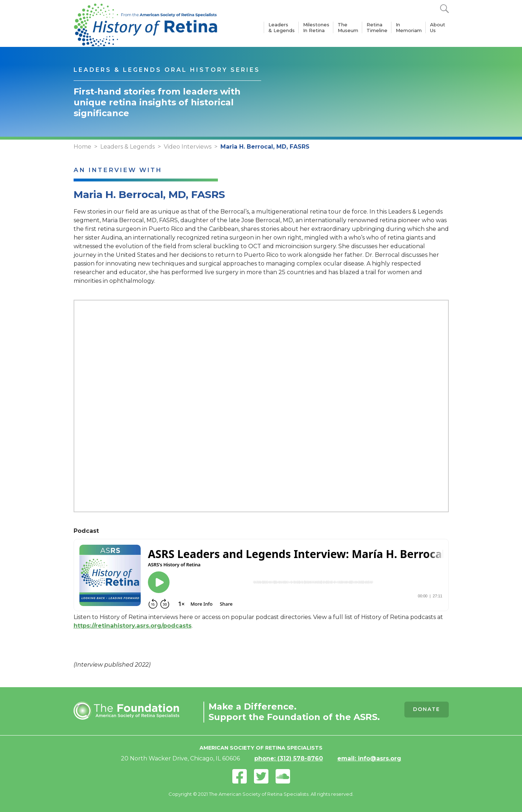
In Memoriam (409, 27)
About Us (438, 27)
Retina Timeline (377, 27)
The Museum (348, 27)
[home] (146, 23)
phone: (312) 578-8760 (289, 758)
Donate (427, 709)
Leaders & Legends (282, 27)
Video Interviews (188, 147)
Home (82, 147)
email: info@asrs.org (369, 758)
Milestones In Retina (316, 27)
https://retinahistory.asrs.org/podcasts (133, 626)
